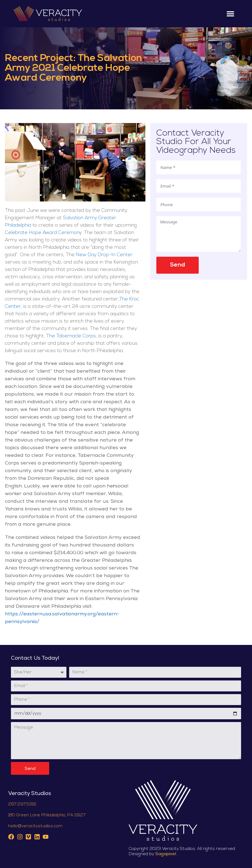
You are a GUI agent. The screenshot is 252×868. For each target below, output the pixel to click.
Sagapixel (166, 854)
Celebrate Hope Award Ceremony (43, 233)
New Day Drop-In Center (104, 255)
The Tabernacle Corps (71, 336)
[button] (231, 14)
